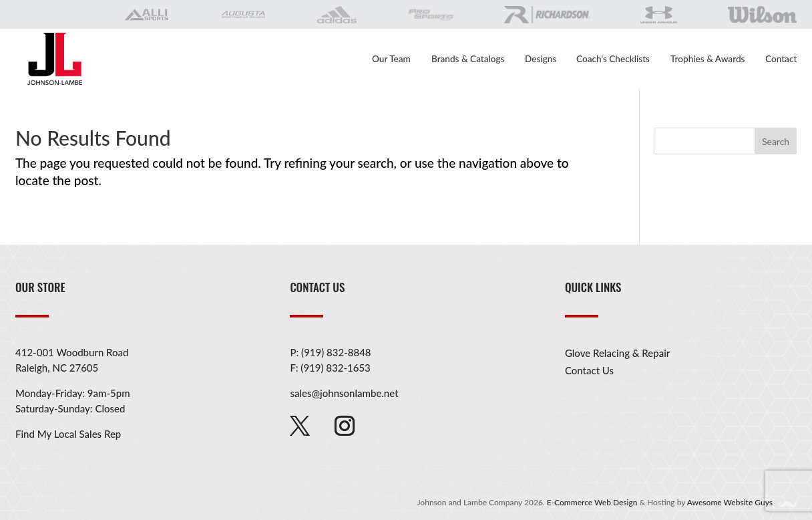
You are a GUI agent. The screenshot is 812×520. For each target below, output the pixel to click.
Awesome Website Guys (741, 502)
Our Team (391, 59)
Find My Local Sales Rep (68, 434)
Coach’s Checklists (613, 59)
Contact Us (589, 370)
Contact (781, 59)
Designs (541, 59)
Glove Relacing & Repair (617, 353)
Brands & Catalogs (468, 59)
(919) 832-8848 (336, 352)
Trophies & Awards (707, 59)
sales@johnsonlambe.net (344, 393)
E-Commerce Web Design (592, 502)
